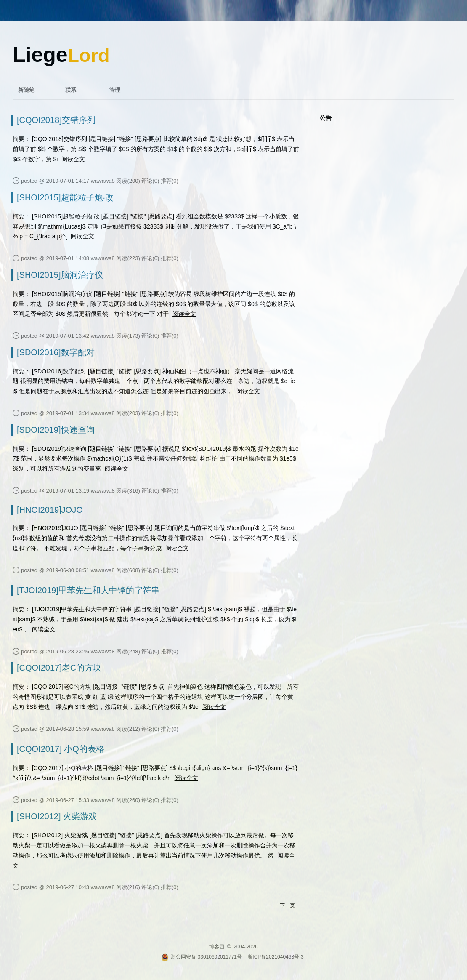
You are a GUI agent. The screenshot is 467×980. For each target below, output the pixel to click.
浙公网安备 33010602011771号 (202, 957)
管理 (115, 90)
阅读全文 (73, 159)
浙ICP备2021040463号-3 (275, 957)
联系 (71, 90)
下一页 (287, 905)
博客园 (217, 947)
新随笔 (26, 90)
